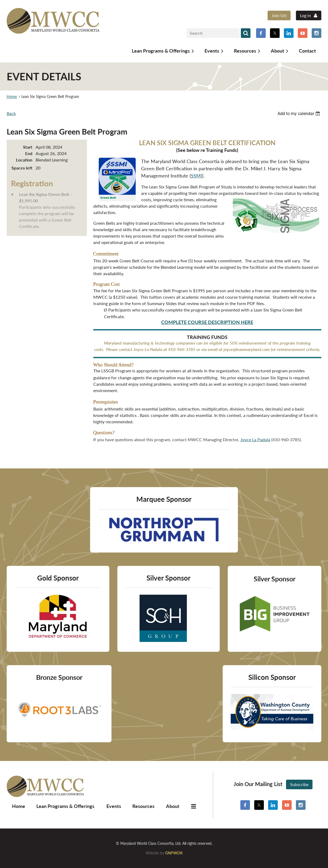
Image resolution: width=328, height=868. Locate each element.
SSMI (196, 176)
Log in (305, 15)
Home (12, 96)
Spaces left (22, 168)
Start (28, 147)
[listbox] (299, 114)
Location (24, 160)
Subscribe (299, 784)
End (29, 153)
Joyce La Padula (255, 439)
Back (11, 113)
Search (246, 33)
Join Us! (279, 15)
